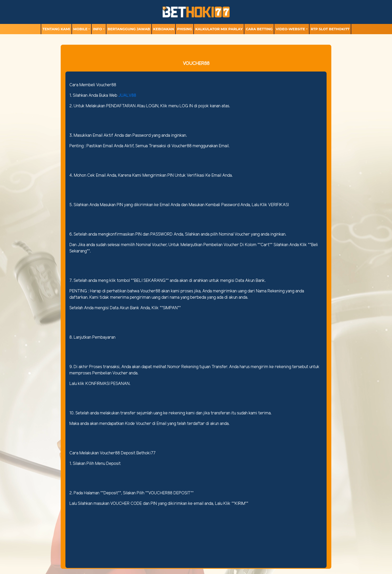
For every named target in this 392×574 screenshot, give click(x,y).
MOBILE (80, 29)
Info (97, 29)
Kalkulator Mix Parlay (219, 29)
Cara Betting (259, 29)
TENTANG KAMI (56, 29)
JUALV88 (127, 96)
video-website (290, 29)
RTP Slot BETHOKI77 (330, 29)
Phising (185, 29)
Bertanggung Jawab (129, 29)
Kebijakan (164, 29)
